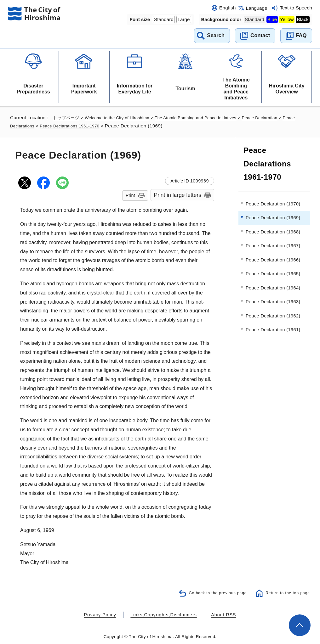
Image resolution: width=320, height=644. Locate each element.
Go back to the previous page (213, 593)
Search (216, 35)
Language (257, 8)
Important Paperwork (84, 89)
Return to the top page (286, 593)
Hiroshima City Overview (287, 89)
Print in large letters (178, 195)
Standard (164, 19)
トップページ (67, 118)
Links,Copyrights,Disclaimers (163, 615)
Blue (272, 19)
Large (184, 19)
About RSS (216, 615)
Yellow (287, 19)
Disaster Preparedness (33, 89)
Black (303, 19)
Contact (260, 35)
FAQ (301, 35)
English (228, 8)
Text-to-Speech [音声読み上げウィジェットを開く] (296, 8)
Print (130, 195)
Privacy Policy (108, 615)
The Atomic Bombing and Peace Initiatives (236, 89)
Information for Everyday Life (135, 89)
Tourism (185, 89)
